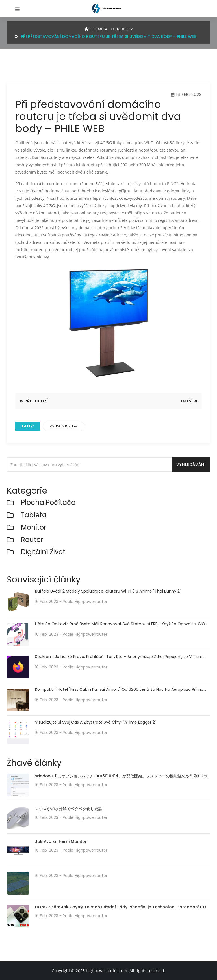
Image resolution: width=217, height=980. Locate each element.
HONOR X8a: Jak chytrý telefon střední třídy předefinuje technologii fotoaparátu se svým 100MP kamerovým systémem (122, 907)
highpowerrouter (91, 602)
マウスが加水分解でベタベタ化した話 (69, 809)
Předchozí (34, 401)
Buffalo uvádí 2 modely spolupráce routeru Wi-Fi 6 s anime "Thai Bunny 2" (108, 591)
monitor (34, 528)
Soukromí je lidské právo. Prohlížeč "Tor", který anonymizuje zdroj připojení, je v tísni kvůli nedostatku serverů (118, 657)
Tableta (34, 515)
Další (189, 401)
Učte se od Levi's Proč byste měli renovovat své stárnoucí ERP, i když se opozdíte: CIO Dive (120, 624)
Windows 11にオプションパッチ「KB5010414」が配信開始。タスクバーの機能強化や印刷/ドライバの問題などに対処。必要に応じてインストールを (121, 776)
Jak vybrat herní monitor (61, 841)
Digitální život (43, 552)
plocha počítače (48, 503)
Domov (96, 29)
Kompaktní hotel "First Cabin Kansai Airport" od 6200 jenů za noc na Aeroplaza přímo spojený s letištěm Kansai (119, 689)
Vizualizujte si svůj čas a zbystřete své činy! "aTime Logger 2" (96, 722)
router (125, 29)
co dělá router (64, 426)
